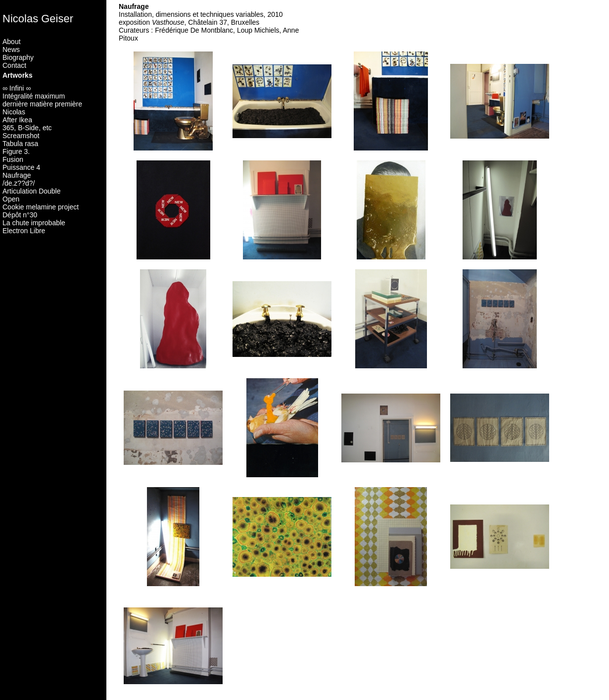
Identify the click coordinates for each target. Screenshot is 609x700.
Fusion (13, 159)
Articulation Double (32, 191)
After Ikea (17, 120)
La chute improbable (34, 223)
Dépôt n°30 (20, 215)
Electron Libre (24, 231)
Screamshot (21, 136)
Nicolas (14, 112)
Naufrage (17, 175)
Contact (14, 65)
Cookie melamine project (41, 207)
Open (11, 199)
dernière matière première (42, 104)
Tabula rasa (20, 144)
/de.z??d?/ (19, 183)
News (11, 50)
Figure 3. (16, 151)
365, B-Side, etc (27, 128)
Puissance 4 (21, 167)
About (12, 42)
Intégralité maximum (34, 96)
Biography (18, 57)
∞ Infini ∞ (17, 88)
